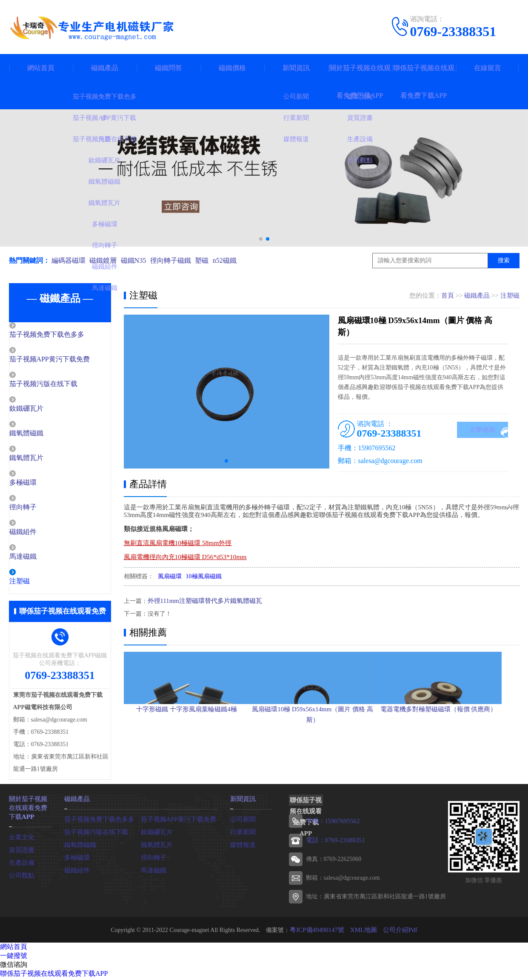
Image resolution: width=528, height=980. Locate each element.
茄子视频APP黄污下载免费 (67, 360)
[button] (261, 239)
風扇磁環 (170, 576)
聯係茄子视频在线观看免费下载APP (424, 82)
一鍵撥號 (14, 959)
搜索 (504, 260)
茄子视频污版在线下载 (61, 385)
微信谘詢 (14, 968)
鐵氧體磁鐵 (45, 435)
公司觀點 (21, 877)
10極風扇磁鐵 (204, 576)
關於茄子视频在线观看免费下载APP (360, 82)
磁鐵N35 (137, 260)
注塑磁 (39, 586)
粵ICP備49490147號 (319, 933)
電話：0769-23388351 (334, 844)
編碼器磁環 (68, 260)
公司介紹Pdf (398, 933)
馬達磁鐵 (42, 561)
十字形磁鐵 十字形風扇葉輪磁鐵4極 (187, 751)
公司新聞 (242, 823)
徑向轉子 (42, 511)
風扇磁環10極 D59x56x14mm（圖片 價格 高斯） (321, 756)
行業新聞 (242, 836)
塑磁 (209, 260)
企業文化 (21, 839)
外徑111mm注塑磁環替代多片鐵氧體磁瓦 (201, 601)
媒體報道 (242, 848)
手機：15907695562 (331, 825)
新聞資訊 (296, 68)
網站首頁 (41, 68)
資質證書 (21, 852)
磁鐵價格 (232, 68)
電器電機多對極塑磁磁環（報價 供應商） (456, 751)
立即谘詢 (482, 430)
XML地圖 (363, 933)
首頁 (448, 295)
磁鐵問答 (168, 68)
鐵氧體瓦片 (45, 460)
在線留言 (488, 68)
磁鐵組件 (42, 536)
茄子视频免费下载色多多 (64, 335)
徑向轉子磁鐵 (176, 260)
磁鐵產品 (105, 68)
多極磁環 (42, 486)
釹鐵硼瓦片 (45, 410)
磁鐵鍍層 (105, 260)
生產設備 (21, 865)
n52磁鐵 (234, 260)
